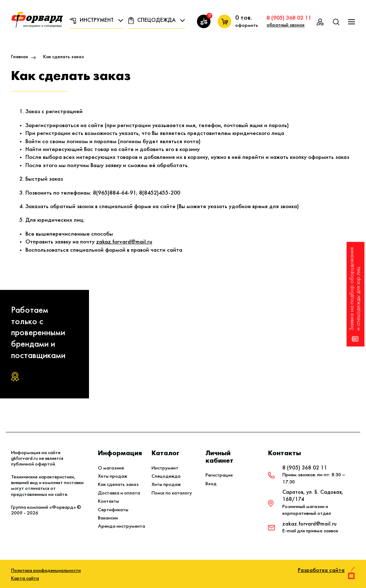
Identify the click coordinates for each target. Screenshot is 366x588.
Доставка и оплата (119, 493)
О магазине (111, 468)
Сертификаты (113, 510)
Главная (19, 57)
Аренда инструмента (122, 526)
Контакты (108, 501)
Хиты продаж (113, 476)
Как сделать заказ (118, 485)
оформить (247, 26)
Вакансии (108, 518)
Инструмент (97, 20)
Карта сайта (25, 579)
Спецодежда (156, 20)
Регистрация (219, 475)
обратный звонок (286, 25)
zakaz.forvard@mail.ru (124, 242)
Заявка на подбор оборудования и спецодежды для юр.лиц (355, 294)
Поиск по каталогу (172, 493)
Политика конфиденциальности (46, 571)
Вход (211, 484)
